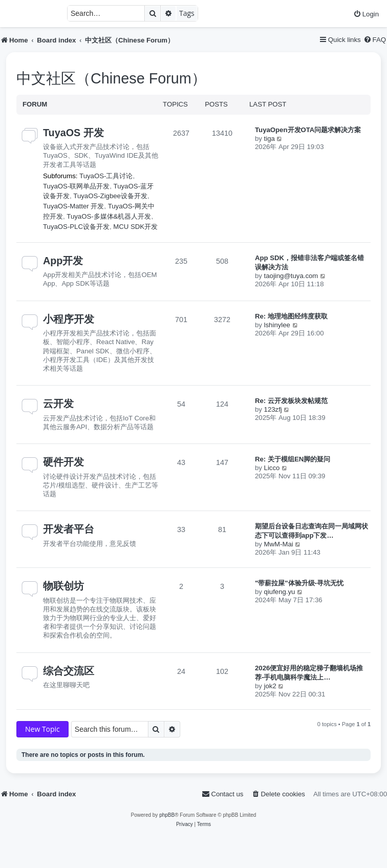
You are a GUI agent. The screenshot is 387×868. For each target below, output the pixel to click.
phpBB (167, 815)
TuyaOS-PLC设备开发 (76, 227)
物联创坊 (63, 586)
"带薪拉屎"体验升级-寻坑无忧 (299, 583)
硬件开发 (63, 462)
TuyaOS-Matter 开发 (73, 206)
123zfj (273, 409)
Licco (272, 468)
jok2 (270, 686)
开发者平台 (69, 529)
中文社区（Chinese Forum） (111, 78)
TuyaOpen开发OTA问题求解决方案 (308, 130)
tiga (270, 139)
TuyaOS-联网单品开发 (76, 186)
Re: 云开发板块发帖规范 (291, 401)
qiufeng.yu (280, 592)
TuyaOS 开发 (73, 133)
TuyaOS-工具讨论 (106, 176)
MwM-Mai (279, 544)
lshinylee (277, 325)
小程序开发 (69, 319)
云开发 (58, 404)
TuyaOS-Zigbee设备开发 (110, 196)
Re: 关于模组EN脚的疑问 (293, 459)
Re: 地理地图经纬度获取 (291, 316)
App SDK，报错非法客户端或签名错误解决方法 (309, 262)
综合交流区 (69, 671)
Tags (187, 13)
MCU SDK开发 (135, 227)
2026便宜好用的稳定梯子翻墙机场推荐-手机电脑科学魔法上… (309, 673)
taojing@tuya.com (291, 276)
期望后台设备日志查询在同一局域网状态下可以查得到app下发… (311, 531)
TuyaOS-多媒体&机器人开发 (109, 216)
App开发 (63, 261)
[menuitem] (366, 14)
